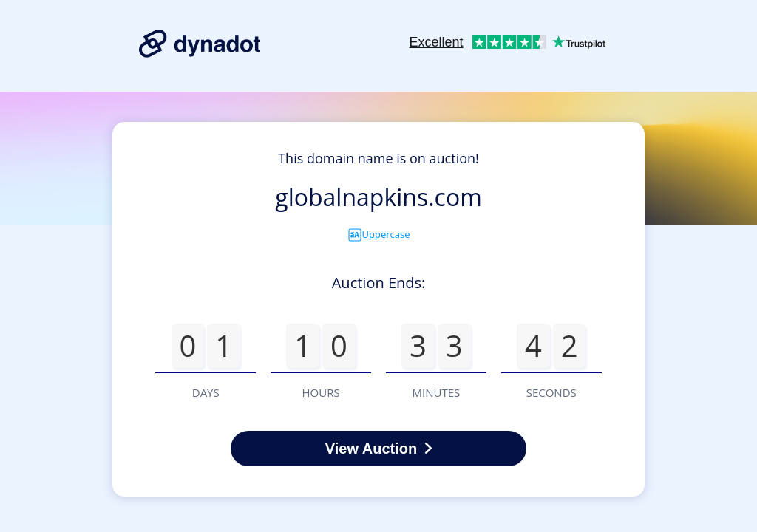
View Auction (378, 449)
